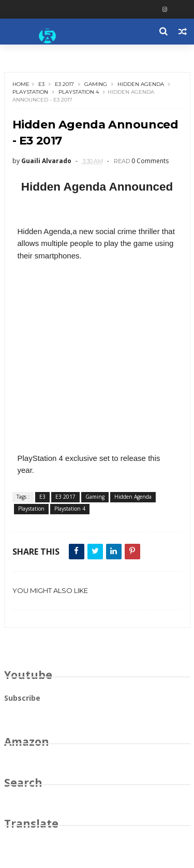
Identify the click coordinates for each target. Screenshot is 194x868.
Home (21, 84)
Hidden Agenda (141, 84)
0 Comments (150, 161)
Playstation (30, 92)
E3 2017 (64, 84)
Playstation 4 (79, 92)
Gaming (96, 84)
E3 (41, 84)
